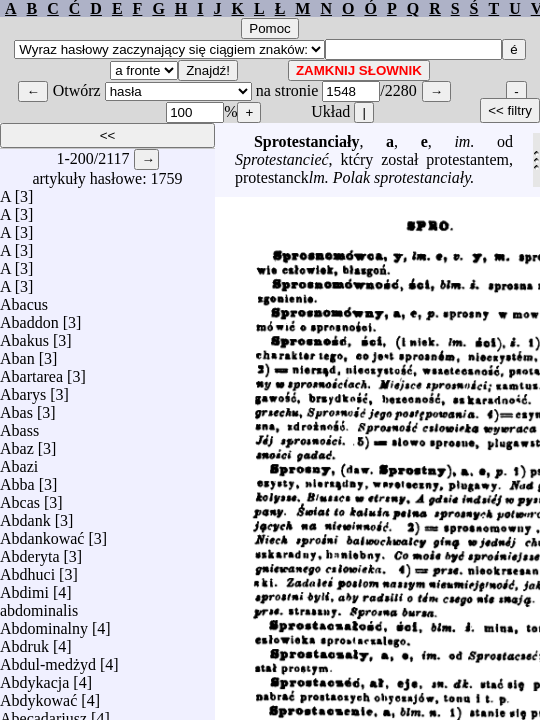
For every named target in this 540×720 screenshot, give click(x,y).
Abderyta (30, 551)
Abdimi (24, 587)
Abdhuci (27, 569)
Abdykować (38, 695)
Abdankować (42, 533)
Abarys (23, 389)
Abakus (24, 335)
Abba (17, 479)
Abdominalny (44, 623)
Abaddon (29, 317)
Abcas (20, 497)
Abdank (25, 515)
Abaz (17, 443)
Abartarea (31, 371)
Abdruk (24, 641)
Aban (17, 353)
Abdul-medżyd (48, 659)
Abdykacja (34, 677)
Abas (16, 407)
